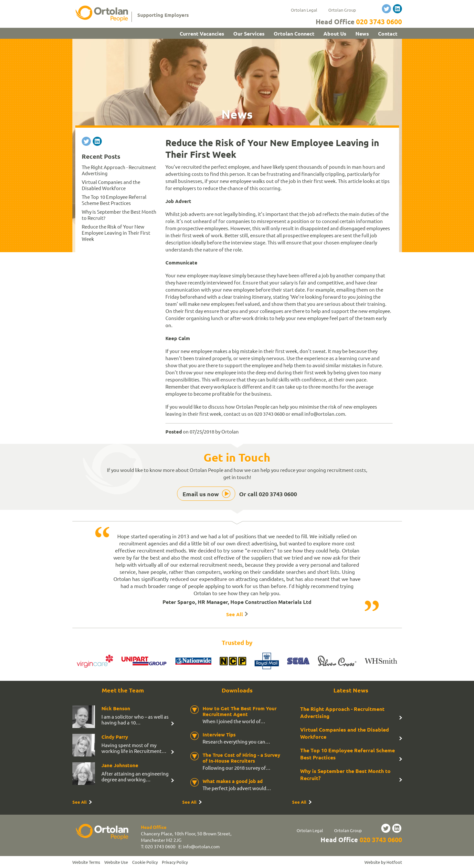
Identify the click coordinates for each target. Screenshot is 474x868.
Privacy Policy (175, 862)
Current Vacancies (202, 33)
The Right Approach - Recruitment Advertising (342, 712)
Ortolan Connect (294, 33)
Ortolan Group (342, 10)
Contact (388, 33)
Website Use (116, 862)
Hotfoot (394, 862)
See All (235, 614)
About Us (335, 33)
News (362, 33)
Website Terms (86, 862)
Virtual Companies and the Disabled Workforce (111, 185)
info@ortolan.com (201, 846)
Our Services (249, 33)
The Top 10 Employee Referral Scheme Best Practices (114, 200)
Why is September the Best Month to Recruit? (345, 774)
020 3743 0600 (379, 21)
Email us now (201, 494)
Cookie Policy (145, 862)
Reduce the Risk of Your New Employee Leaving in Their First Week (116, 233)
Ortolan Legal (304, 10)
